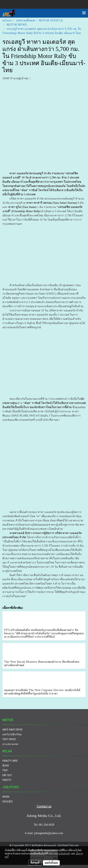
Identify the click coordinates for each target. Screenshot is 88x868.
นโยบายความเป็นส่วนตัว (59, 854)
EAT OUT (7, 775)
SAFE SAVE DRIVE (12, 730)
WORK (6, 797)
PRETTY (7, 780)
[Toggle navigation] (84, 13)
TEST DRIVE (9, 739)
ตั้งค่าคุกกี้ (35, 863)
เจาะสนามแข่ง (10, 744)
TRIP (5, 770)
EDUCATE (8, 802)
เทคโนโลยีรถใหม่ (12, 734)
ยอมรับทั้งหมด (51, 863)
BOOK (6, 766)
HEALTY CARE (10, 761)
